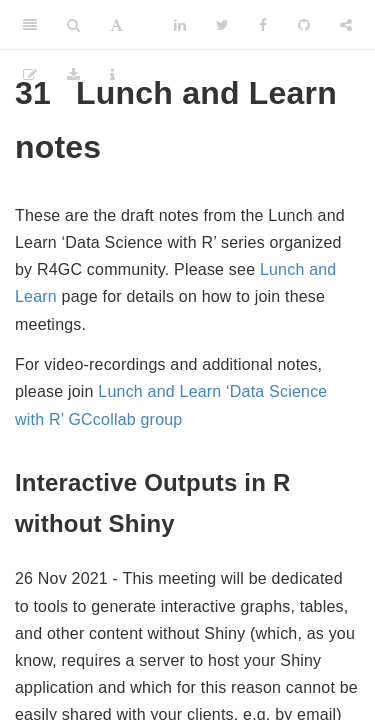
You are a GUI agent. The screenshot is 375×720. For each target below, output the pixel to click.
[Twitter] (222, 25)
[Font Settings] (116, 25)
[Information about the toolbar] (112, 75)
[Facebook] (263, 25)
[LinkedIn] (180, 25)
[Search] (73, 25)
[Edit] (30, 75)
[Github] (304, 25)
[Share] (346, 25)
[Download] (73, 75)
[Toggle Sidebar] (30, 25)
